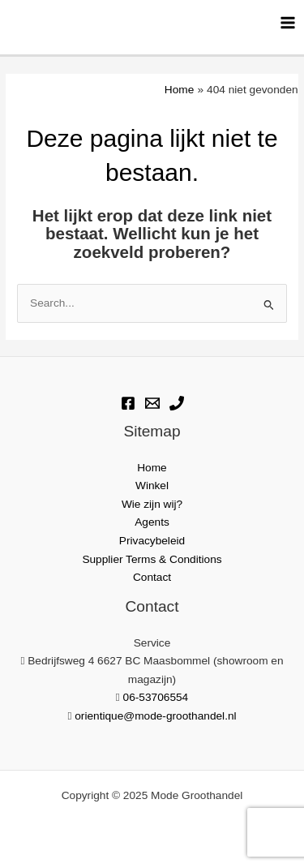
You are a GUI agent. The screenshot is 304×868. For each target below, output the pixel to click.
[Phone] (177, 403)
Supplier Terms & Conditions (152, 559)
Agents (152, 522)
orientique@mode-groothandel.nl (155, 716)
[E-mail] (152, 403)
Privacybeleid (152, 541)
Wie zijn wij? (152, 504)
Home (152, 468)
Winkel (152, 486)
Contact (152, 577)
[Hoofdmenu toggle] (288, 22)
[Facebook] (128, 403)
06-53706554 (156, 697)
